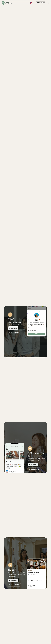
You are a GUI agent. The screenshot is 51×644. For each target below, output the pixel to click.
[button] (48, 3)
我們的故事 (25, 255)
